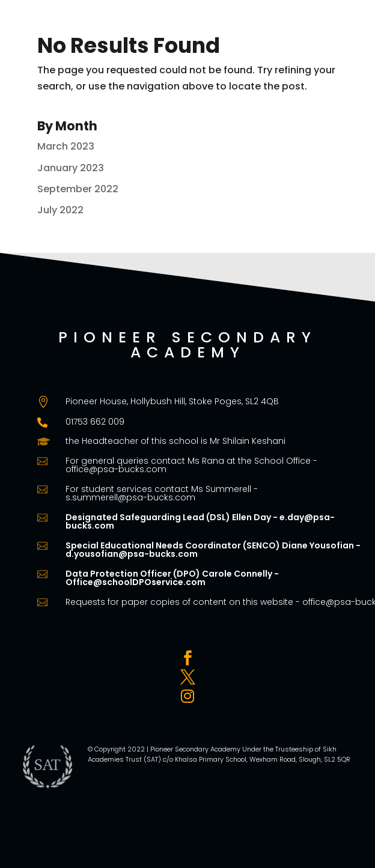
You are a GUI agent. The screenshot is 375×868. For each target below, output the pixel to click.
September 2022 (78, 189)
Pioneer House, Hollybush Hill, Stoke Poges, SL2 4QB (172, 401)
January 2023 (71, 168)
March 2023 (66, 146)
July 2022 (60, 210)
